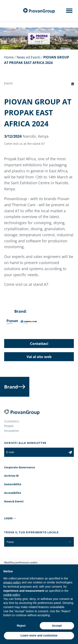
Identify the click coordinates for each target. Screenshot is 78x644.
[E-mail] (35, 452)
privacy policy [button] (12, 582)
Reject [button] (21, 626)
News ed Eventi (28, 57)
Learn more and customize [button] (39, 635)
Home (9, 57)
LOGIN (8, 518)
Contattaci (39, 344)
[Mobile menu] (69, 12)
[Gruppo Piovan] (39, 11)
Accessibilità (13, 493)
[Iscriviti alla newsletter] (70, 452)
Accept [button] (57, 626)
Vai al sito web (39, 357)
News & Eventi (14, 501)
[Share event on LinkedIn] (73, 84)
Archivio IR (11, 476)
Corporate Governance (20, 467)
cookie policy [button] (12, 595)
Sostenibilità (13, 484)
